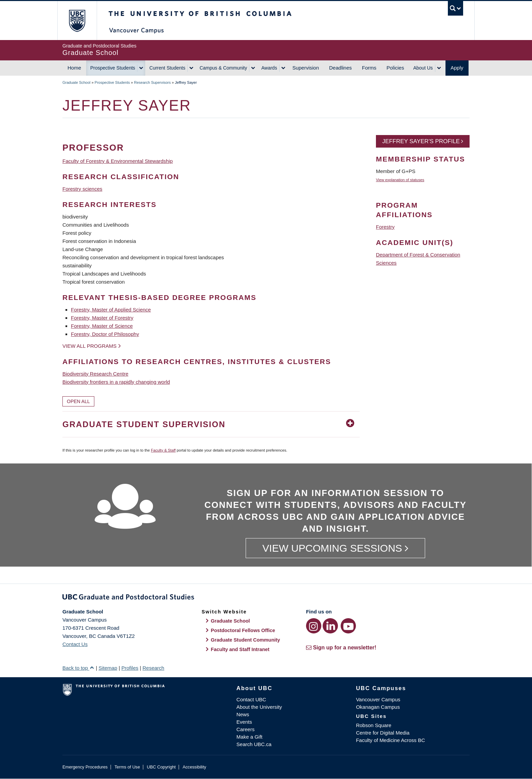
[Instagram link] (314, 626)
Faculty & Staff (163, 450)
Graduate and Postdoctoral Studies (266, 598)
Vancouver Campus (378, 699)
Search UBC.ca (254, 744)
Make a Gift (250, 737)
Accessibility (194, 767)
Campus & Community (223, 68)
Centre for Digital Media (383, 733)
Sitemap (108, 668)
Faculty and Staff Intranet (240, 649)
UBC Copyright (161, 767)
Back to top (78, 668)
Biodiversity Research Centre (95, 374)
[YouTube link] (348, 626)
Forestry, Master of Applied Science (111, 310)
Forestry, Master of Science (102, 326)
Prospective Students (113, 68)
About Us (423, 68)
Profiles (130, 668)
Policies (395, 68)
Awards (269, 68)
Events (244, 722)
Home (74, 68)
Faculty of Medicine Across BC (390, 740)
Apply (457, 68)
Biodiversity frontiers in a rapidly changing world (116, 382)
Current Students (167, 68)
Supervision (306, 68)
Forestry (385, 227)
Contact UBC (251, 699)
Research (153, 668)
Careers (245, 729)
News (243, 714)
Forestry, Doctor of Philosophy (105, 334)
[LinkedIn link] (330, 626)
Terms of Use (127, 767)
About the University (259, 707)
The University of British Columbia (77, 21)
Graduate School (77, 82)
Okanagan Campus (378, 707)
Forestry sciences (82, 189)
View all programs (90, 346)
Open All (78, 401)
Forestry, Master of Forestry (102, 318)
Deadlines (340, 68)
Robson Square (374, 725)
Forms (369, 68)
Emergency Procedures (85, 767)
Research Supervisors (152, 82)
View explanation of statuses (400, 180)
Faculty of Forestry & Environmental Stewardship (118, 161)
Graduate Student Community (245, 640)
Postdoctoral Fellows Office (243, 630)
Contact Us (75, 644)
